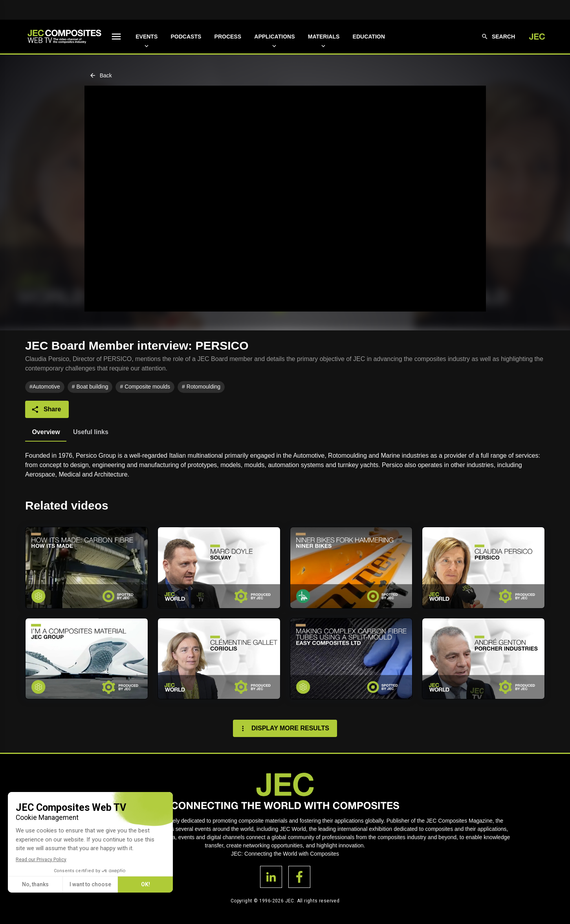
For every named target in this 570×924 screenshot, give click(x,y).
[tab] (46, 432)
